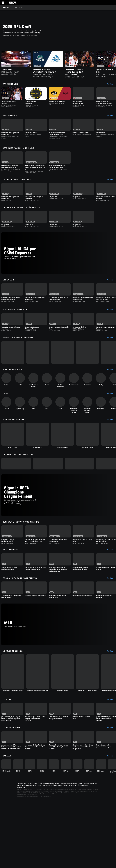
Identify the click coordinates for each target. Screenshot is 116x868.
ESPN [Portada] (12, 3)
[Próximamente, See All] (111, 122)
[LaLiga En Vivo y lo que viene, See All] (111, 188)
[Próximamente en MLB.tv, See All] (111, 328)
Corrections (21, 857)
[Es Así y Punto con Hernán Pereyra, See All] (111, 627)
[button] (113, 3)
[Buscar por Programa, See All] (111, 452)
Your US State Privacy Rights (49, 852)
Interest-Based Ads (90, 852)
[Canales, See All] (111, 824)
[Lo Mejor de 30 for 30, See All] (111, 704)
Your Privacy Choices (45, 855)
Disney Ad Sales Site (71, 855)
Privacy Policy (33, 852)
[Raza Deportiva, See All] (111, 597)
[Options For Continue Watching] (37, 76)
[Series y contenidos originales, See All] (111, 359)
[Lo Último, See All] (111, 762)
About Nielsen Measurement (27, 855)
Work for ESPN (84, 855)
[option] (21, 66)
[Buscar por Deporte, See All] (111, 398)
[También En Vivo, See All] (111, 89)
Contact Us (58, 855)
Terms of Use (22, 852)
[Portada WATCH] (5, 8)
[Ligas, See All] (111, 425)
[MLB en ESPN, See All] (111, 296)
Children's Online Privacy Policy (71, 852)
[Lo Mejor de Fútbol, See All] (111, 792)
